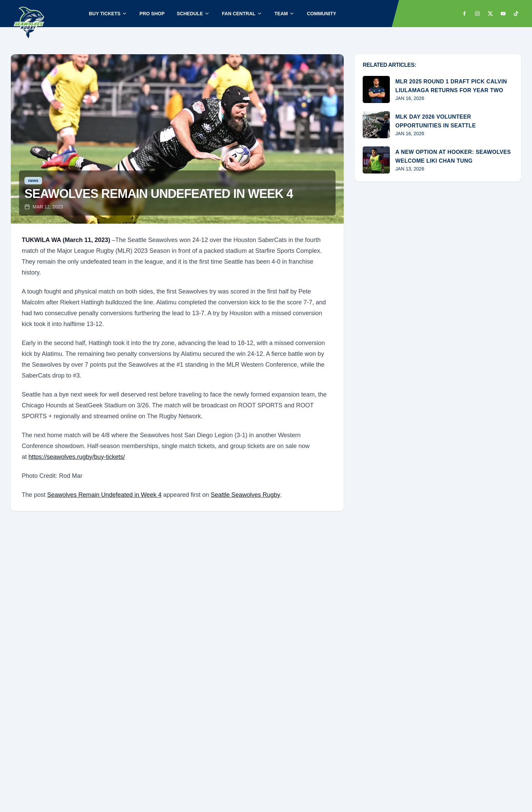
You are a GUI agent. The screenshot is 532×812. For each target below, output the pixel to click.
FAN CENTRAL (242, 14)
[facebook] (464, 14)
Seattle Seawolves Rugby (245, 495)
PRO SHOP (152, 14)
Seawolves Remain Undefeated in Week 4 (104, 495)
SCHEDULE (193, 14)
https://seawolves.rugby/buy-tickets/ (77, 457)
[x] (490, 14)
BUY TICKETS (108, 14)
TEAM (285, 14)
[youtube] (503, 14)
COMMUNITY (321, 14)
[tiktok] (516, 14)
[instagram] (477, 14)
